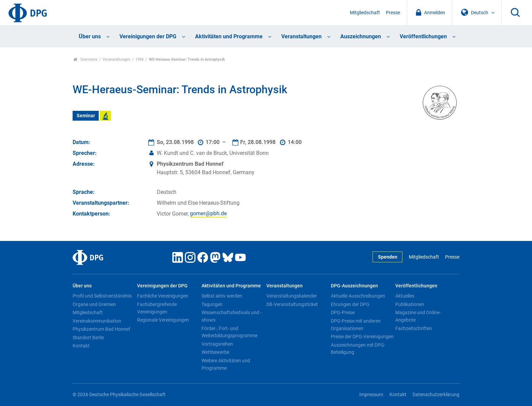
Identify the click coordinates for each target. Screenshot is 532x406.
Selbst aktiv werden (222, 296)
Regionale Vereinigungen (163, 320)
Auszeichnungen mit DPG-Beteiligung (358, 349)
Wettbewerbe (215, 352)
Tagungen (212, 304)
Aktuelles (405, 296)
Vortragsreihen (217, 344)
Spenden (388, 257)
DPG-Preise (343, 312)
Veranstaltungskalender (292, 296)
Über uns (90, 36)
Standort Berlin (88, 338)
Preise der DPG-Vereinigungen (362, 337)
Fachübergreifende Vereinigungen (157, 308)
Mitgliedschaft (365, 13)
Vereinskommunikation (97, 321)
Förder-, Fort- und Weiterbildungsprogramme (230, 332)
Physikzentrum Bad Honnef (101, 329)
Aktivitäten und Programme (229, 36)
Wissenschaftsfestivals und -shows (232, 316)
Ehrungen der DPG (350, 304)
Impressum (371, 395)
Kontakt (81, 346)
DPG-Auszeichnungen (354, 286)
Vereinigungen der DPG (148, 36)
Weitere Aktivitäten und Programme (226, 364)
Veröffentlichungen (423, 36)
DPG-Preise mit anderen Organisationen (356, 325)
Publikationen (410, 304)
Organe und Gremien (94, 304)
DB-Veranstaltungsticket (292, 304)
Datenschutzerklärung (436, 395)
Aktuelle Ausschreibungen (358, 296)
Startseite (85, 59)
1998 (139, 59)
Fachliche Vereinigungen (163, 296)
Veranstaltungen (301, 36)
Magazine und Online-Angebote (418, 316)
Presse (393, 13)
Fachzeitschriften (414, 328)
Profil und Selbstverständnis (102, 296)
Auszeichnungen (361, 36)
